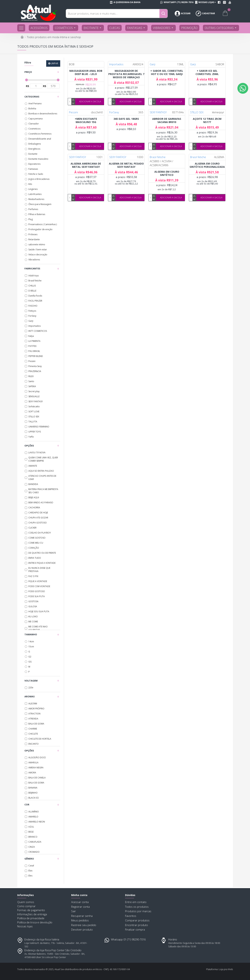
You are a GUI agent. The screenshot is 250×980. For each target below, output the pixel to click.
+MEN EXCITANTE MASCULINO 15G (86, 120)
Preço (28, 72)
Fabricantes (32, 268)
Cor (27, 804)
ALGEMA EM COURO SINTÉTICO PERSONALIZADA (207, 165)
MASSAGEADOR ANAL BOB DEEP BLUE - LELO (86, 72)
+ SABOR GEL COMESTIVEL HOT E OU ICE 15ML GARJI (167, 72)
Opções (29, 446)
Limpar (54, 63)
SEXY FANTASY (158, 112)
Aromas (30, 696)
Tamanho (31, 634)
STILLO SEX (197, 112)
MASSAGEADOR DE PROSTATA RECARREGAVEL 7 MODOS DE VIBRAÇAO (126, 74)
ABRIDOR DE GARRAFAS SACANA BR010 (167, 120)
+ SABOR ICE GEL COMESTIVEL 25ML (207, 72)
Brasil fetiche (158, 157)
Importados (116, 64)
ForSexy (114, 112)
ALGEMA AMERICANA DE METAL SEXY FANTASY (86, 165)
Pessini (73, 112)
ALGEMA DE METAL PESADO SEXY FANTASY (126, 165)
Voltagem (31, 681)
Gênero (29, 859)
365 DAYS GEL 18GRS (126, 119)
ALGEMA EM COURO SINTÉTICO (167, 173)
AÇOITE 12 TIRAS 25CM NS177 (207, 120)
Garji (152, 64)
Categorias (32, 97)
